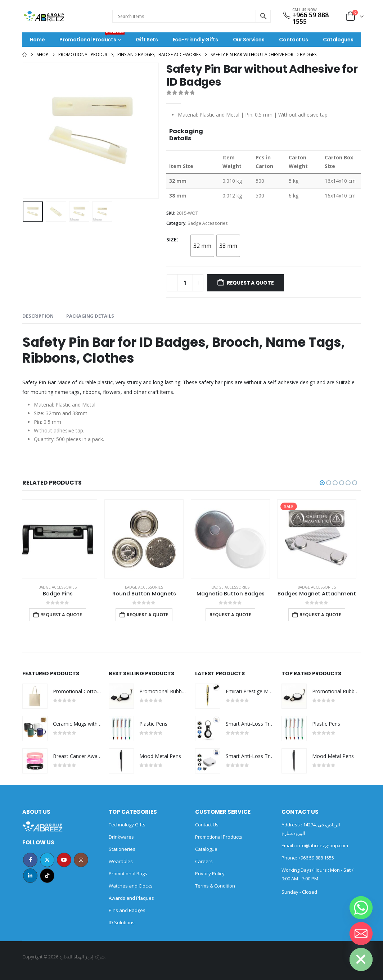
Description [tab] (38, 316)
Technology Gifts (127, 825)
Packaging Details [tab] (90, 316)
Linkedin (30, 876)
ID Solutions (122, 922)
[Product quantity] (185, 283)
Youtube (64, 860)
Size (172, 239)
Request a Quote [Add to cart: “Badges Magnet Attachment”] (325, 615)
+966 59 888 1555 (310, 18)
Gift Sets (147, 40)
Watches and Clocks (131, 886)
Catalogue (206, 849)
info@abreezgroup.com (322, 845)
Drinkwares (121, 837)
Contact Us (294, 40)
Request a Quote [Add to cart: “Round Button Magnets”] (152, 615)
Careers (204, 861)
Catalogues (338, 40)
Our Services (249, 40)
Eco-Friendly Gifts (195, 40)
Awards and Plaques (131, 898)
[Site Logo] (44, 16)
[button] (322, 483)
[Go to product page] (62, 539)
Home (37, 40)
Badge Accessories (208, 223)
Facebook (30, 860)
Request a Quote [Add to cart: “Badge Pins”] (66, 615)
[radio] (202, 246)
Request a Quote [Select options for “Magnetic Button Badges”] (235, 615)
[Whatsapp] (361, 908)
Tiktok (47, 876)
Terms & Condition (215, 886)
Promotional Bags (128, 874)
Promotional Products (92, 38)
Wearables (121, 861)
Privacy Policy (210, 874)
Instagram (81, 860)
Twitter (47, 860)
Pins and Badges (127, 910)
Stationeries (122, 849)
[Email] (361, 934)
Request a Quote (250, 283)
